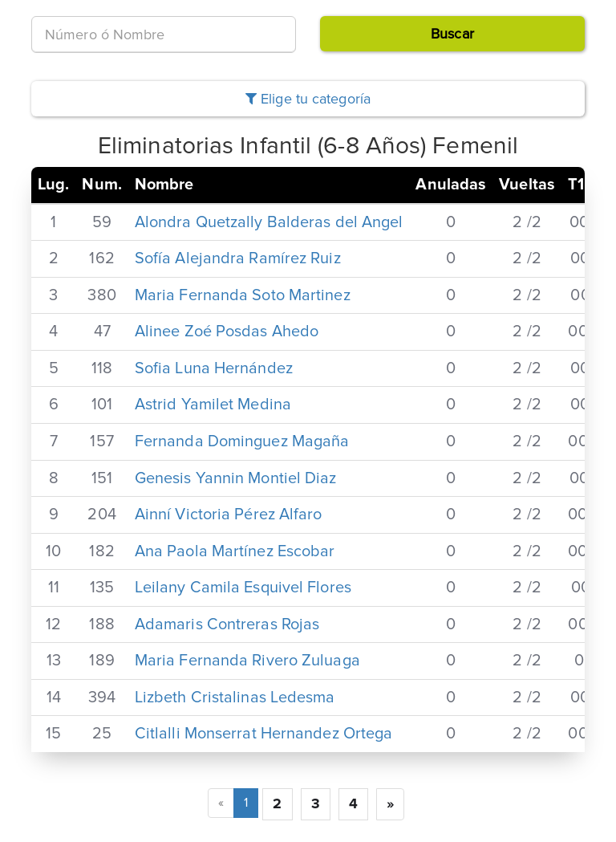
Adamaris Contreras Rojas (227, 624)
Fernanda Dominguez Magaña (242, 441)
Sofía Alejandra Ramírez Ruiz (238, 258)
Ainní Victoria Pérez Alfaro (229, 515)
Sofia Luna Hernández (214, 368)
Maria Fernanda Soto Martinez (243, 295)
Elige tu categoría (308, 99)
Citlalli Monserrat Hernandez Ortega (264, 734)
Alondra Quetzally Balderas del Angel (269, 222)
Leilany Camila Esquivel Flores (243, 588)
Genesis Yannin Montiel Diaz (236, 478)
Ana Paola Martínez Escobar (235, 551)
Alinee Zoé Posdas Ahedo (227, 332)
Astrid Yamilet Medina (213, 405)
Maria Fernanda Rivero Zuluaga (247, 661)
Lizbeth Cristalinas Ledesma (235, 698)
